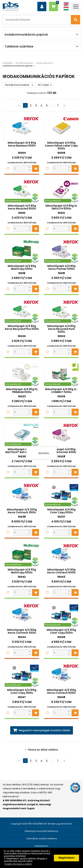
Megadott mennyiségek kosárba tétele (44, 730)
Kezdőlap (7, 63)
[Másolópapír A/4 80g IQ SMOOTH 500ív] (61, 191)
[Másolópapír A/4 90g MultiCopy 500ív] (22, 555)
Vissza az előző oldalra (43, 750)
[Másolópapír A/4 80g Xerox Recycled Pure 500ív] (61, 312)
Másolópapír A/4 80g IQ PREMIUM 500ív (22, 391)
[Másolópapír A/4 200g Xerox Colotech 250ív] (22, 495)
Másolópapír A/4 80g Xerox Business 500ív (22, 144)
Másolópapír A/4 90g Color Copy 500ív (61, 511)
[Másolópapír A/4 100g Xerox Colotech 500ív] (61, 676)
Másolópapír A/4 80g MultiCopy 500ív (22, 267)
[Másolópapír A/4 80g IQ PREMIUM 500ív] (22, 375)
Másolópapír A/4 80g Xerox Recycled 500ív (22, 207)
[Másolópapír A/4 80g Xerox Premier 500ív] (61, 252)
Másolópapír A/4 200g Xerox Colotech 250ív (22, 511)
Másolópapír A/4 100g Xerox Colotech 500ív (61, 691)
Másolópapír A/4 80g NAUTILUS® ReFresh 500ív (22, 451)
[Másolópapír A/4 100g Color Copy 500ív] (61, 615)
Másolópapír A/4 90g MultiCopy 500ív (22, 571)
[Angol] (66, 4)
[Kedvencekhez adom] (8, 169)
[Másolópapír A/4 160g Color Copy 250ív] (22, 676)
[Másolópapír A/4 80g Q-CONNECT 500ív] (61, 375)
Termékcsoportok (24, 63)
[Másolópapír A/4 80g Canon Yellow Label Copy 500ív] (61, 128)
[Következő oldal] (64, 105)
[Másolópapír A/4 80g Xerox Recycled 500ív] (22, 191)
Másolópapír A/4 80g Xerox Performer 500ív (61, 451)
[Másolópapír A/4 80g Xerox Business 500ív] (22, 128)
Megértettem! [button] (66, 858)
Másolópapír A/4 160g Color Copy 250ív (22, 691)
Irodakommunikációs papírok (18, 66)
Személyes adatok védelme (42, 839)
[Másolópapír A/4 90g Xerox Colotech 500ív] (61, 555)
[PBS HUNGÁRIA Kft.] (11, 6)
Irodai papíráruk (44, 63)
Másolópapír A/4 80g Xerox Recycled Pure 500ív (61, 329)
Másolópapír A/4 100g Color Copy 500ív (61, 631)
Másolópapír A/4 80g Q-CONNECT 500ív (61, 391)
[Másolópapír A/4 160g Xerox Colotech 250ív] (22, 615)
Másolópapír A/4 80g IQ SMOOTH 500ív (61, 207)
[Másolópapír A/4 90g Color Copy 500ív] (61, 495)
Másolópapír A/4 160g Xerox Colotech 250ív (22, 631)
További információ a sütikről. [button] (18, 864)
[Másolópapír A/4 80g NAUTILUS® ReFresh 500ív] (22, 435)
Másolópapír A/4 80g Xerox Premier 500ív (61, 267)
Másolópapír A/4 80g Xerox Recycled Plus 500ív (22, 327)
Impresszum (41, 846)
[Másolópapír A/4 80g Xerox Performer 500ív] (61, 435)
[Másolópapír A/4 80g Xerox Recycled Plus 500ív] (22, 312)
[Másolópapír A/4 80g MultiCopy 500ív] (22, 252)
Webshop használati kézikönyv (41, 831)
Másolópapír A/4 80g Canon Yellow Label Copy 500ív (61, 146)
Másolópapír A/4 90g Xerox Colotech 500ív (61, 571)
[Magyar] (66, 9)
